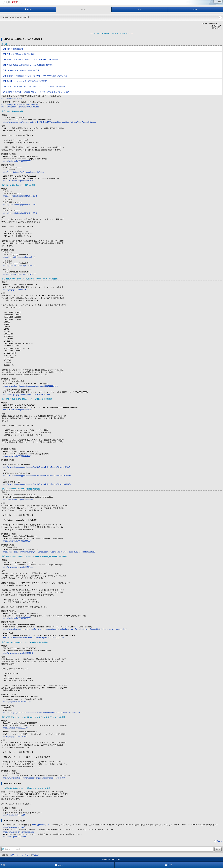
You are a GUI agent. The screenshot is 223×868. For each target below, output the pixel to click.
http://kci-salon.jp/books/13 (14, 815)
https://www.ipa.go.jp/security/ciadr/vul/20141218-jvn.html (27, 395)
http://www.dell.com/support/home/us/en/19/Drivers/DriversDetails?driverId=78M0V (37, 476)
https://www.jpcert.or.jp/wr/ (12, 98)
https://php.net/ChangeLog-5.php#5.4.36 (19, 274)
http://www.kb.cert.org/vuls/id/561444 (18, 567)
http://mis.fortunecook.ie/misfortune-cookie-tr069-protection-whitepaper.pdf (34, 638)
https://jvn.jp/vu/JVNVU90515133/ (17, 456)
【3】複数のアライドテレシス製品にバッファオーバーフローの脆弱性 (30, 60)
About (195, 10)
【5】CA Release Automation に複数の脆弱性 (21, 70)
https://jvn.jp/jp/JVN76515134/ (15, 736)
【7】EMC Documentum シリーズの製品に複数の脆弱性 (25, 81)
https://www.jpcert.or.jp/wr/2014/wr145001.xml (20, 107)
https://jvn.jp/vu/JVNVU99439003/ (17, 702)
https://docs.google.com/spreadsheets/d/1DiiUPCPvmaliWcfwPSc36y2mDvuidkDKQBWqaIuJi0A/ (42, 713)
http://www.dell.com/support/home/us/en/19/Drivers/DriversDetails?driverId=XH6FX (37, 484)
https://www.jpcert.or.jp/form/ (15, 837)
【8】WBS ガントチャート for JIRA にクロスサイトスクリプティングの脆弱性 (34, 87)
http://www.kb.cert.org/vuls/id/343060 (18, 499)
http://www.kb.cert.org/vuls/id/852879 (18, 181)
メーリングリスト (23, 855)
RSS (12, 855)
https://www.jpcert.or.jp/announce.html (19, 832)
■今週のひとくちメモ (13, 783)
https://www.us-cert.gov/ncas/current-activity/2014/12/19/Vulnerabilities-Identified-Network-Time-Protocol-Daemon (50, 122)
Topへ (219, 841)
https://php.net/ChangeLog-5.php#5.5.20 (19, 266)
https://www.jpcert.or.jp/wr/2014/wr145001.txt (20, 104)
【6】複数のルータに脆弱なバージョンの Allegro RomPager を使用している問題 (35, 76)
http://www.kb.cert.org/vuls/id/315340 (18, 653)
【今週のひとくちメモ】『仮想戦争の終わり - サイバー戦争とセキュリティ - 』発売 (36, 92)
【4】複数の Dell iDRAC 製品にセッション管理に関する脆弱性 (27, 65)
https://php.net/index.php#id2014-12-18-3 (20, 213)
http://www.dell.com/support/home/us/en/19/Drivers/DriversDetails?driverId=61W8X (37, 467)
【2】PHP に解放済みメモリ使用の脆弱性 (19, 54)
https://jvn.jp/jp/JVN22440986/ (15, 290)
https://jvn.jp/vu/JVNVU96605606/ (17, 161)
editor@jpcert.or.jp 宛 (41, 825)
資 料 (139, 10)
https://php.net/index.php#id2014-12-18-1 (20, 205)
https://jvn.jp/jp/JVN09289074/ (15, 728)
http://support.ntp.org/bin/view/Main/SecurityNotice (24, 172)
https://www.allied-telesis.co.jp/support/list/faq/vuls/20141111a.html (30, 386)
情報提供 (84, 10)
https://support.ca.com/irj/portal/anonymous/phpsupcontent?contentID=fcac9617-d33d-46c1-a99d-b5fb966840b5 (49, 552)
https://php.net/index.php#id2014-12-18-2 (20, 196)
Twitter (35, 855)
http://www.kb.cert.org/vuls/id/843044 (18, 410)
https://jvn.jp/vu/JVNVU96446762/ (17, 618)
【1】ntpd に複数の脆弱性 (13, 49)
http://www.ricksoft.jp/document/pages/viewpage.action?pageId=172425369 (34, 778)
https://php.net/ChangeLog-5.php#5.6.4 (19, 257)
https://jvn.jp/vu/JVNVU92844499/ (17, 541)
